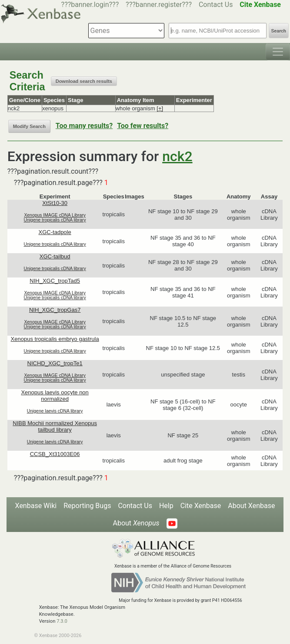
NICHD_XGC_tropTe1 (55, 363)
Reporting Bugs (87, 506)
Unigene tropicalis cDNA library (55, 220)
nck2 (177, 156)
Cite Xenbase (201, 506)
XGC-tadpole (55, 232)
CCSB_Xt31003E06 (55, 454)
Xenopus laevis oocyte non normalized (55, 396)
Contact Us (216, 5)
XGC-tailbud (55, 256)
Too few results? (143, 126)
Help (166, 506)
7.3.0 (62, 621)
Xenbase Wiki (36, 506)
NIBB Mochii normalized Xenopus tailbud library (55, 426)
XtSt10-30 (55, 203)
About (136, 523)
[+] (160, 108)
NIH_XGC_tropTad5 (55, 281)
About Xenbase (251, 506)
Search (279, 31)
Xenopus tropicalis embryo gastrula (55, 339)
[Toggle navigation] (278, 52)
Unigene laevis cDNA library (55, 411)
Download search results (84, 81)
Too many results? (84, 126)
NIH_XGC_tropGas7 (55, 310)
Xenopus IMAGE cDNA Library (55, 215)
